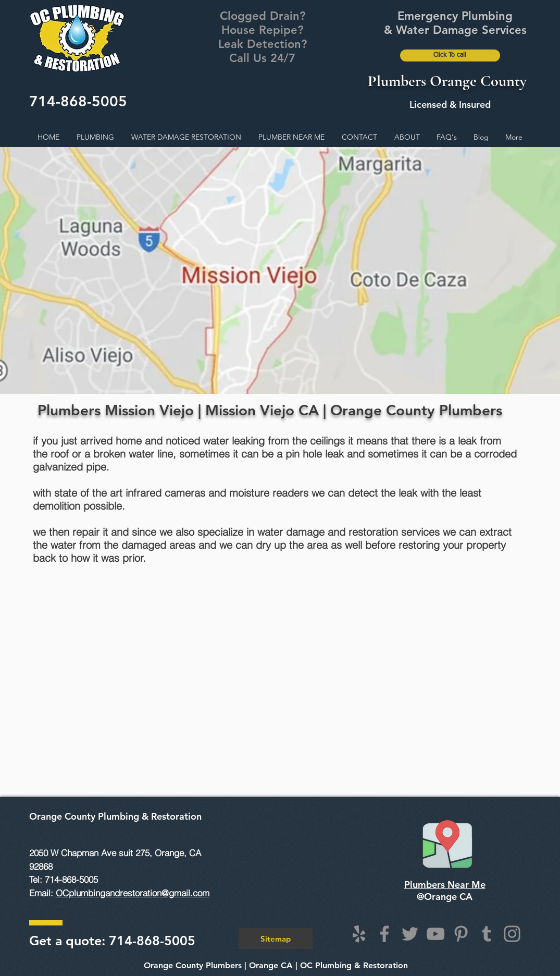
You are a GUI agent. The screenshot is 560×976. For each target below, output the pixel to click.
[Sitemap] (276, 938)
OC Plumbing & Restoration (354, 965)
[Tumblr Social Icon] (487, 934)
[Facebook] (384, 934)
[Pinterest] (461, 934)
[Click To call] (450, 55)
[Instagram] (512, 934)
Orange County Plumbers (193, 965)
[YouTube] (435, 934)
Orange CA (271, 965)
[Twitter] (410, 934)
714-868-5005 (78, 101)
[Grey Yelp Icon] (359, 934)
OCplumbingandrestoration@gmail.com (133, 893)
